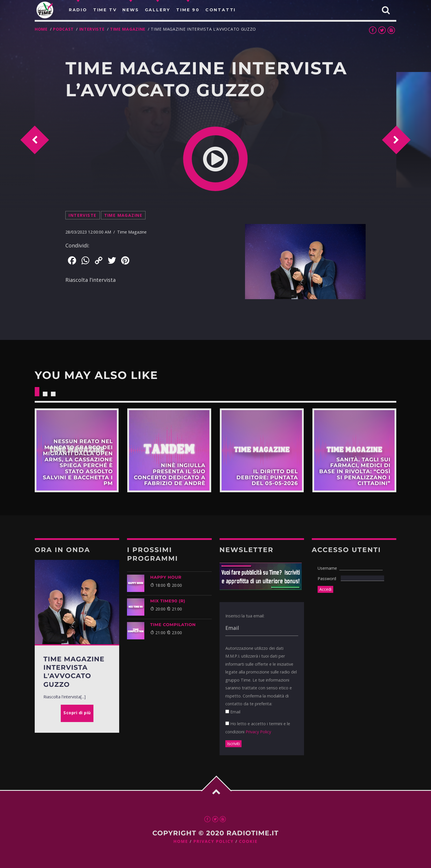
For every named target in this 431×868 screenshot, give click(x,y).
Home (41, 29)
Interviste (92, 29)
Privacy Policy (258, 732)
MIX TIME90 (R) (168, 601)
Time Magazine (128, 29)
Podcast (63, 29)
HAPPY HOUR (166, 577)
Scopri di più (77, 450)
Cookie (248, 842)
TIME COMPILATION (173, 625)
